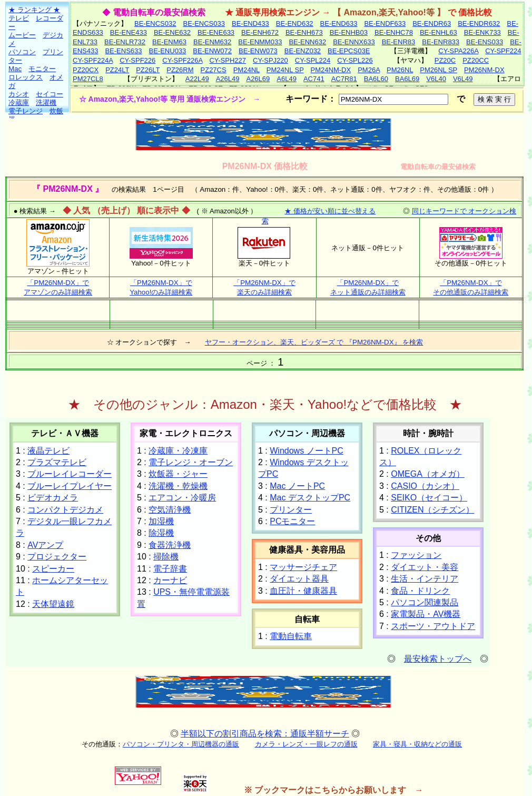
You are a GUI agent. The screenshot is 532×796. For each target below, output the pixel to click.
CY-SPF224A (93, 60)
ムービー (22, 35)
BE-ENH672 (260, 32)
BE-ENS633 (123, 51)
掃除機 (166, 557)
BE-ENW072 (212, 51)
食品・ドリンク (420, 591)
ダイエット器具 (299, 579)
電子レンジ (26, 111)
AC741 (314, 79)
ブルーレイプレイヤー (70, 486)
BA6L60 (376, 79)
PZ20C (445, 60)
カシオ (19, 94)
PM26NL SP (439, 70)
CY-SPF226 (137, 60)
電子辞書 (170, 569)
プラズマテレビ (57, 462)
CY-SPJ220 (270, 60)
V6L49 (463, 79)
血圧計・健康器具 (303, 591)
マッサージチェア (303, 567)
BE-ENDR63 (432, 23)
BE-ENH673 (304, 32)
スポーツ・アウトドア (433, 626)
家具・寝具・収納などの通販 (417, 744)
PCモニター (292, 521)
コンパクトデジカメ (65, 510)
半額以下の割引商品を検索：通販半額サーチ (265, 734)
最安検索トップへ (438, 659)
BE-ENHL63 (439, 32)
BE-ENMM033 (260, 42)
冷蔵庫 (19, 102)
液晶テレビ (48, 451)
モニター (42, 69)
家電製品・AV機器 (426, 614)
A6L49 (287, 79)
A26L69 (258, 79)
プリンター (291, 510)
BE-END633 (339, 23)
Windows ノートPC (307, 451)
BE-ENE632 (172, 32)
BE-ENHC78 (394, 32)
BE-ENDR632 (479, 23)
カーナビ (170, 580)
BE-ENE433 (129, 32)
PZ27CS (214, 70)
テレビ (19, 18)
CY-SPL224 (313, 60)
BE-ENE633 (216, 32)
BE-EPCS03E (349, 51)
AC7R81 (344, 79)
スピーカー (53, 569)
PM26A (369, 70)
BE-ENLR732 (125, 42)
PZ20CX (86, 70)
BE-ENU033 (168, 51)
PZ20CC (476, 60)
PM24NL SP (285, 70)
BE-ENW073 (258, 51)
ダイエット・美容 (425, 567)
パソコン (22, 52)
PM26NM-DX (484, 70)
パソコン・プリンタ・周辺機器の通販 (181, 744)
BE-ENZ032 (303, 51)
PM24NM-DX (331, 70)
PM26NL (400, 70)
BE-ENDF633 (385, 23)
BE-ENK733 (482, 32)
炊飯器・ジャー (178, 474)
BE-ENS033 (485, 42)
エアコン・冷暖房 (182, 498)
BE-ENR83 (399, 42)
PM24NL (247, 70)
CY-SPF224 (503, 51)
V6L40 (436, 79)
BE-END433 (250, 23)
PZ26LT (148, 70)
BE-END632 (295, 23)
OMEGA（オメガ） (428, 474)
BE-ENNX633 (354, 42)
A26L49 (228, 79)
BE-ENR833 (441, 42)
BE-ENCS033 (204, 23)
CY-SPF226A (182, 60)
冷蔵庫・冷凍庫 (178, 451)
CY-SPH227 (228, 60)
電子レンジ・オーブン (191, 462)
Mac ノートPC (297, 486)
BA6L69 (407, 79)
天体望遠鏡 (53, 604)
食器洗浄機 (170, 545)
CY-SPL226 (355, 60)
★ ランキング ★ (34, 10)
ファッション (416, 555)
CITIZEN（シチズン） (432, 510)
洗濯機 (46, 102)
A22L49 (197, 79)
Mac (15, 69)
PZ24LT (117, 70)
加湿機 (161, 521)
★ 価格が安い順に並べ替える (330, 211)
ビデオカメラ (53, 498)
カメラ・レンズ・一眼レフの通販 (306, 744)
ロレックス (26, 77)
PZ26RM (180, 70)
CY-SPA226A (458, 51)
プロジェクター (57, 557)
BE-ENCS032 (155, 23)
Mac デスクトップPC (310, 498)
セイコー (50, 94)
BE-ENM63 (169, 42)
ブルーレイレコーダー (70, 474)
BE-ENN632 (307, 42)
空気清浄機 (170, 510)
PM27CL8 (88, 79)
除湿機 (161, 533)
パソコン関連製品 (425, 602)
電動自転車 (291, 636)
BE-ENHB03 (349, 32)
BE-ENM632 (212, 42)
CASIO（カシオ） (425, 486)
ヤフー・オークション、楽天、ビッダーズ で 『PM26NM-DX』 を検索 (314, 342)
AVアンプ (45, 545)
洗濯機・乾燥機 (178, 486)
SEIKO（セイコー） (429, 498)
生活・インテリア (425, 579)
